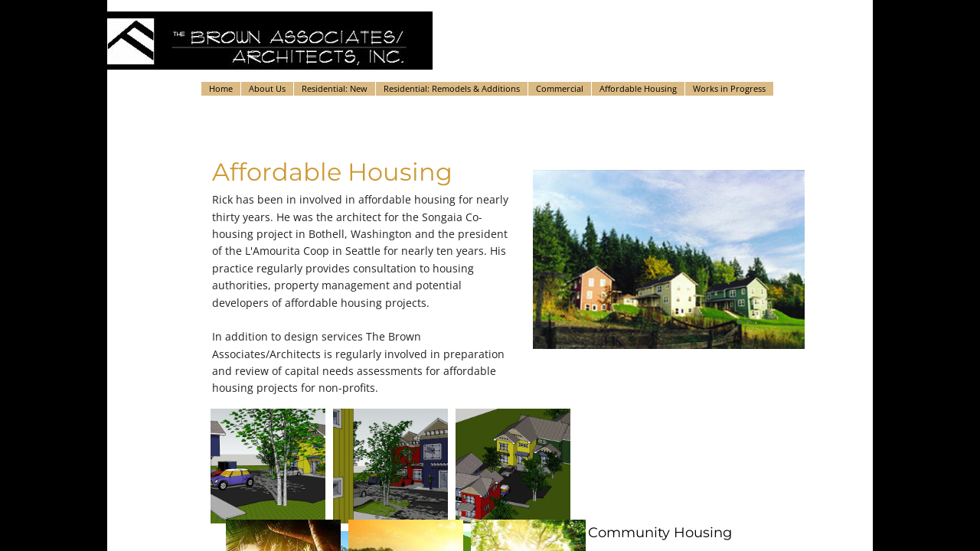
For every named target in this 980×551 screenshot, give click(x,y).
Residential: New (335, 88)
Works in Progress (729, 88)
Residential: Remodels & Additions (452, 88)
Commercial (560, 88)
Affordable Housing (638, 88)
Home (221, 88)
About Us (267, 88)
